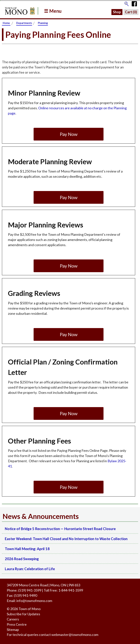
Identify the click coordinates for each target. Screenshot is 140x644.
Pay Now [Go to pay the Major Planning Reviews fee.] (69, 266)
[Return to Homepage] (19, 11)
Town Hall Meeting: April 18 (27, 549)
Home (6, 23)
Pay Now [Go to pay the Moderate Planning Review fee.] (69, 197)
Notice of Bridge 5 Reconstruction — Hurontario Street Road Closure (60, 529)
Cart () (131, 12)
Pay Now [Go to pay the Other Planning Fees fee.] (69, 487)
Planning (43, 23)
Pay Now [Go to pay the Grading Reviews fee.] (69, 334)
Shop (117, 12)
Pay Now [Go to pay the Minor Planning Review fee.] (69, 134)
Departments (24, 23)
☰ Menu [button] (53, 11)
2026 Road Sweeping (22, 559)
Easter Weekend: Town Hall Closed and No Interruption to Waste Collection (66, 539)
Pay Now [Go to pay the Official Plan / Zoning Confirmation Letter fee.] (69, 413)
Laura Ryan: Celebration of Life (30, 569)
